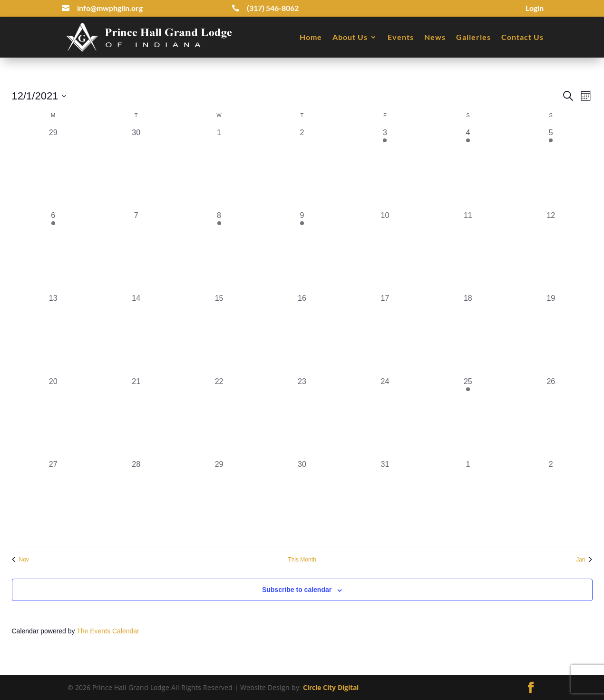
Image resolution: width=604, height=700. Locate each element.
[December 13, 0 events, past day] (53, 334)
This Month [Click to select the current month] (302, 560)
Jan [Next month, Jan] (584, 560)
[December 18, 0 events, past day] (468, 334)
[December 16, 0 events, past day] (302, 334)
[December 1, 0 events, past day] (219, 168)
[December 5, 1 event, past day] (551, 168)
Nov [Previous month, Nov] (20, 560)
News (435, 37)
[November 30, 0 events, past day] (136, 168)
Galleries (473, 37)
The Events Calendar (108, 631)
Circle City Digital (331, 687)
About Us (350, 37)
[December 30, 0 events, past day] (302, 500)
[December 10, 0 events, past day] (385, 251)
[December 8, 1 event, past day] (219, 251)
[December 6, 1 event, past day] (53, 251)
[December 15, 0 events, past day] (219, 334)
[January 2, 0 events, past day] (551, 500)
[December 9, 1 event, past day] (302, 251)
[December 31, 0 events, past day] (385, 500)
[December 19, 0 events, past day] (551, 334)
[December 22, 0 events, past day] (219, 417)
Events (401, 37)
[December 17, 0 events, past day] (385, 334)
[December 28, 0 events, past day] (136, 500)
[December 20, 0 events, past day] (53, 417)
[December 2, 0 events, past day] (302, 168)
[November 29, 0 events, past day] (53, 168)
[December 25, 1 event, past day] (468, 417)
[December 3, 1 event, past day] (385, 168)
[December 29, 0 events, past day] (219, 500)
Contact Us (522, 37)
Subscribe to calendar (297, 590)
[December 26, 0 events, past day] (551, 417)
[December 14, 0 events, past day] (136, 334)
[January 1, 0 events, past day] (468, 500)
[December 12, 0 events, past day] (551, 251)
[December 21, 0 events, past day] (136, 417)
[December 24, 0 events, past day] (385, 417)
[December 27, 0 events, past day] (53, 500)
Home (311, 37)
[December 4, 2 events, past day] (468, 168)
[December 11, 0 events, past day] (468, 251)
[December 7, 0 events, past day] (136, 251)
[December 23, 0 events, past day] (302, 417)
